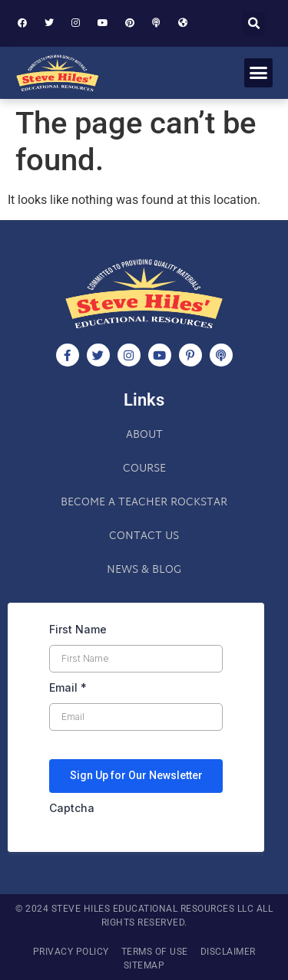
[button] (254, 23)
